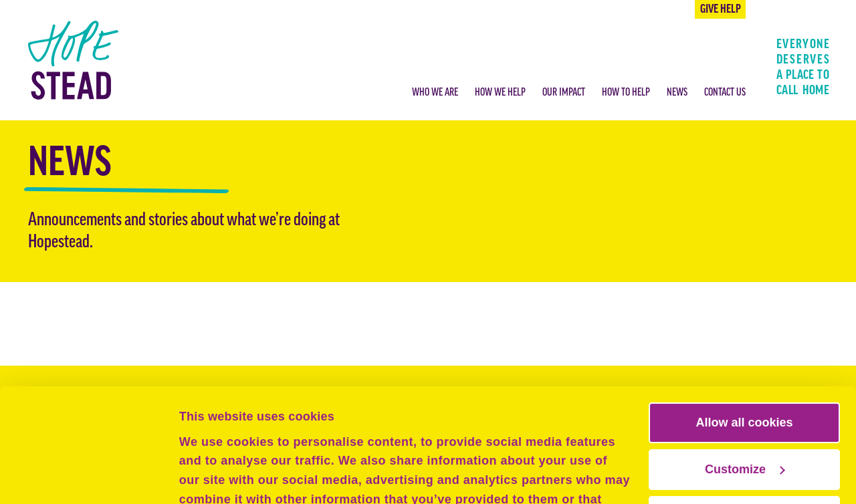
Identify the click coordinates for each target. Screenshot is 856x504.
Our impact (564, 93)
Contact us (725, 93)
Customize (745, 363)
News (677, 93)
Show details (216, 476)
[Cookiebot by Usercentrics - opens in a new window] (87, 476)
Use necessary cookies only (744, 410)
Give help (721, 10)
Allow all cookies (744, 316)
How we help (500, 93)
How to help (626, 93)
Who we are (435, 93)
